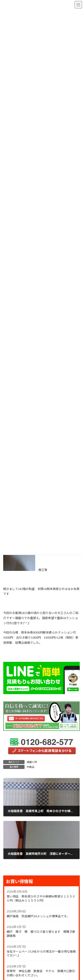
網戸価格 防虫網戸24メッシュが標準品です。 (38, 916)
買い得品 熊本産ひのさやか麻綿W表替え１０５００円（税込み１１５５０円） (41, 898)
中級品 (31, 767)
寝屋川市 (32, 762)
